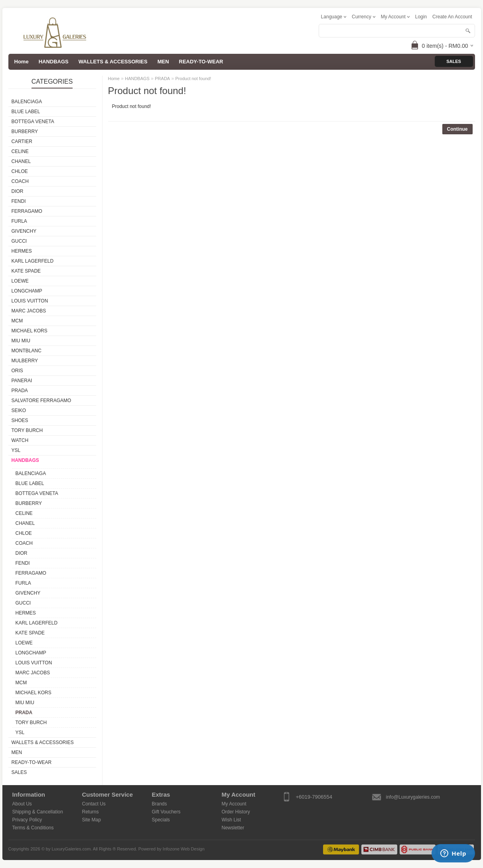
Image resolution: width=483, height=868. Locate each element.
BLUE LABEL (26, 112)
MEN (163, 62)
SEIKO (19, 410)
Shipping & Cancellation (38, 812)
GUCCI (19, 241)
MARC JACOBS (29, 311)
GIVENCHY (24, 231)
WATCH (20, 440)
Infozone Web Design (184, 849)
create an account (452, 17)
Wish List (232, 820)
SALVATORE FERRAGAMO (41, 401)
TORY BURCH (27, 430)
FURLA (19, 221)
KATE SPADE (26, 271)
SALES (19, 772)
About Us (22, 804)
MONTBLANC (27, 351)
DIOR (18, 191)
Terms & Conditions (33, 828)
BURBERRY (25, 132)
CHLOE (20, 171)
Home (114, 79)
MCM (17, 321)
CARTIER (22, 141)
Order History (236, 812)
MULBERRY (25, 361)
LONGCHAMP (27, 291)
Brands (160, 804)
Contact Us (94, 804)
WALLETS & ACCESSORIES (113, 62)
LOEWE (20, 281)
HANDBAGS (54, 62)
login (421, 17)
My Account (234, 804)
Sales (454, 61)
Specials (161, 820)
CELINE (20, 151)
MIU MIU (21, 341)
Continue (457, 129)
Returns (91, 812)
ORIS (17, 371)
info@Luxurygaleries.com (413, 797)
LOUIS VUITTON (30, 301)
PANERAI (22, 381)
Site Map (92, 820)
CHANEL (21, 161)
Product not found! (193, 79)
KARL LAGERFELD (33, 261)
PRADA (20, 391)
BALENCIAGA (27, 102)
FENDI (19, 201)
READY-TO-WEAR (201, 62)
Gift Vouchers (166, 812)
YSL (16, 450)
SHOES (20, 420)
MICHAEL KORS (30, 331)
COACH (20, 181)
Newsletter (233, 828)
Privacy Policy (27, 820)
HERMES (22, 251)
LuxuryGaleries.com (71, 849)
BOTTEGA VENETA (33, 122)
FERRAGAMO (27, 211)
